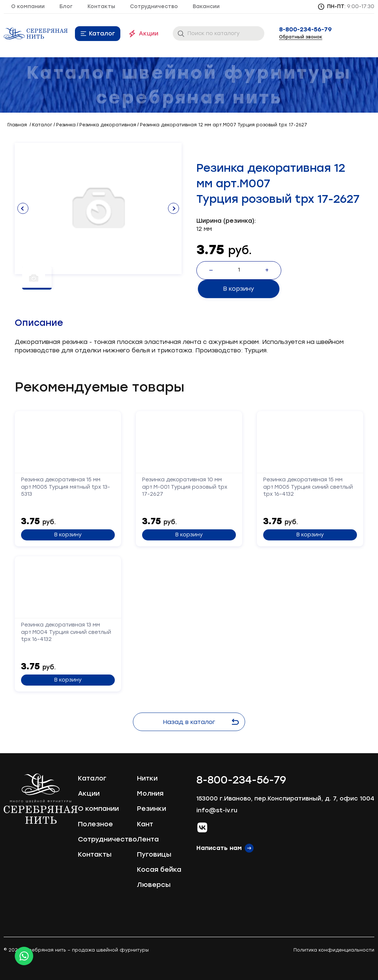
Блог (66, 6)
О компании (28, 6)
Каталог (102, 33)
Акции (149, 33)
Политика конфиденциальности (334, 949)
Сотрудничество (154, 6)
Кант (145, 823)
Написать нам (219, 847)
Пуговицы (154, 853)
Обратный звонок (301, 37)
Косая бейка (159, 868)
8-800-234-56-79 (305, 30)
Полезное (95, 823)
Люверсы (154, 884)
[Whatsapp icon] (24, 956)
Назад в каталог (202, 721)
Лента (148, 838)
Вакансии (206, 6)
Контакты (101, 6)
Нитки (147, 777)
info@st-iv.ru (217, 809)
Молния (150, 792)
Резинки (152, 807)
